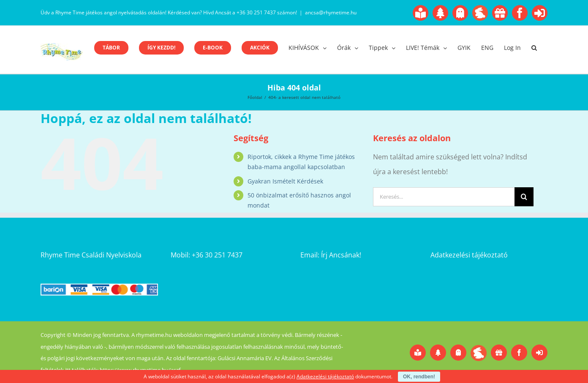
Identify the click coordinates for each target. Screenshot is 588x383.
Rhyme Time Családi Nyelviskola (91, 255)
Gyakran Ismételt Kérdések (285, 181)
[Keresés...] (444, 197)
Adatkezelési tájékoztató (469, 255)
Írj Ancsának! (341, 255)
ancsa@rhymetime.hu (331, 12)
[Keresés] (524, 197)
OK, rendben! (419, 377)
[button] (534, 48)
